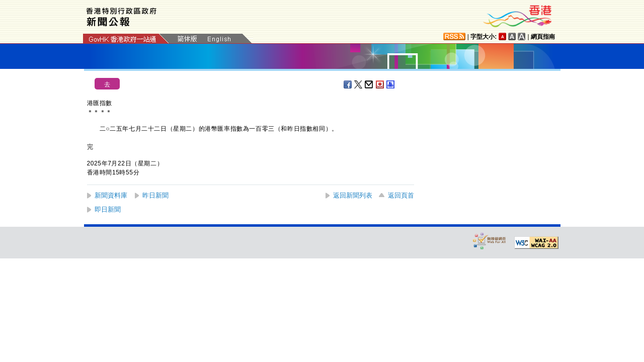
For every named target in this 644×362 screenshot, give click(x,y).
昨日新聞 (155, 195)
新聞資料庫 (111, 195)
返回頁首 (401, 195)
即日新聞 (108, 209)
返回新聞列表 (353, 195)
